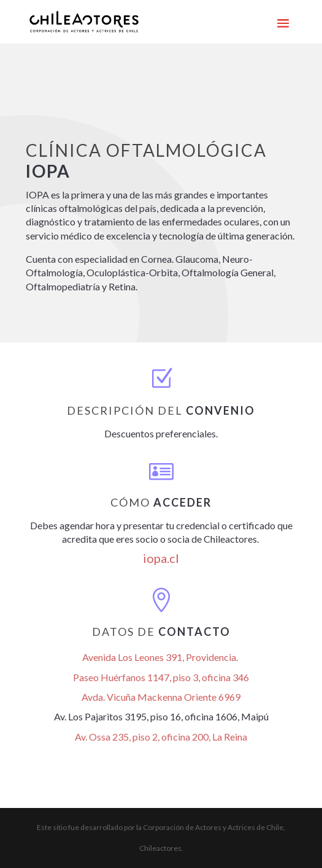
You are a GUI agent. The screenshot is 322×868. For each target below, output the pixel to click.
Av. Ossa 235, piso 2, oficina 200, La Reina (161, 737)
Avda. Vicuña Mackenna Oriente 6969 (161, 697)
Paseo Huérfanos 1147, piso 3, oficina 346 (161, 677)
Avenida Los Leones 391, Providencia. (161, 657)
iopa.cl (161, 558)
